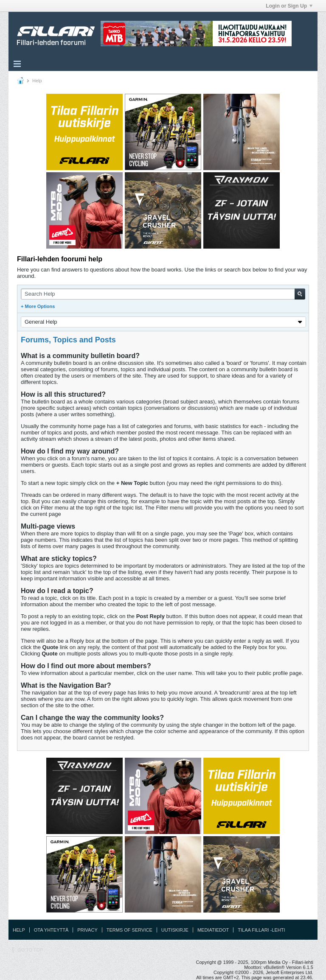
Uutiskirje (175, 930)
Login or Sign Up (289, 6)
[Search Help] (163, 294)
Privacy (87, 930)
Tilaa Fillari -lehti (261, 930)
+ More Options (38, 306)
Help (19, 930)
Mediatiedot (213, 930)
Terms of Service (129, 930)
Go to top (30, 950)
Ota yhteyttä (51, 930)
